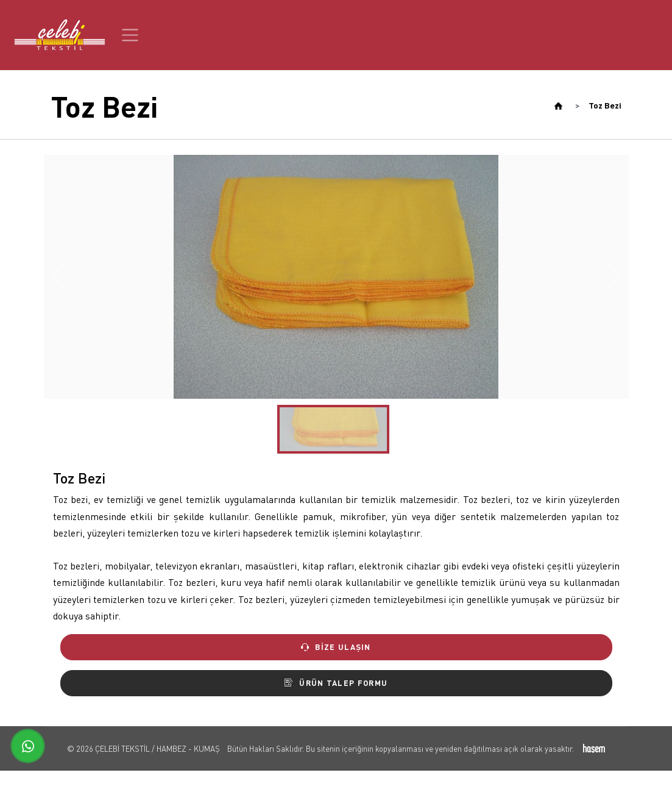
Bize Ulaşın (336, 647)
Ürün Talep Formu (336, 683)
